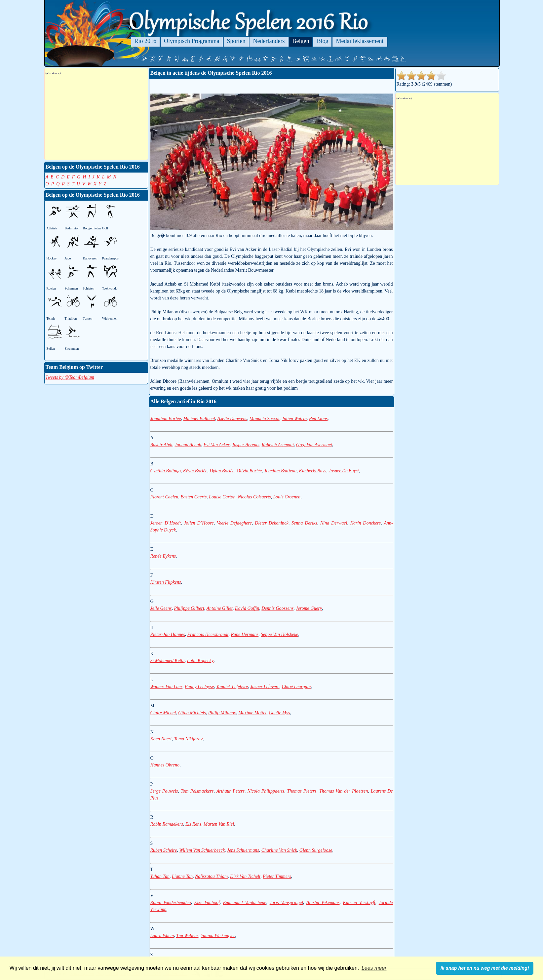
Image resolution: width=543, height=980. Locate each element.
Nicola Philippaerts (266, 791)
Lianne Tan (182, 876)
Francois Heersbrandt (208, 634)
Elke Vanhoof (207, 902)
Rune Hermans (245, 634)
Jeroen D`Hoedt (166, 523)
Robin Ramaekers (167, 824)
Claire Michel (163, 713)
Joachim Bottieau (280, 471)
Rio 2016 (146, 41)
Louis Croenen (287, 497)
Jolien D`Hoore (199, 523)
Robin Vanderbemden (171, 902)
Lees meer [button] (374, 968)
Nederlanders (269, 41)
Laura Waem (162, 936)
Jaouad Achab (188, 445)
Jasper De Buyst (344, 471)
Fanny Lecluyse (199, 687)
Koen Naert (161, 739)
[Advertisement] (96, 117)
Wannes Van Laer (167, 687)
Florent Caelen (164, 497)
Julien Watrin (294, 419)
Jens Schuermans (243, 850)
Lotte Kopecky (200, 661)
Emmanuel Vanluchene (245, 902)
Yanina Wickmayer (218, 936)
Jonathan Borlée (166, 419)
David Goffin (247, 608)
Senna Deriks (304, 523)
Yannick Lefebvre (232, 687)
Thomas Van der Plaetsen (344, 791)
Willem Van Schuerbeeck (202, 850)
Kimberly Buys (312, 471)
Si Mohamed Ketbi (168, 661)
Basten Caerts (194, 497)
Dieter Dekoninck (272, 523)
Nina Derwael (334, 523)
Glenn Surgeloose (316, 850)
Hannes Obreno (165, 765)
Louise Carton (222, 497)
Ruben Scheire (164, 850)
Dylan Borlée (222, 471)
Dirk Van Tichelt (245, 876)
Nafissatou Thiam (211, 876)
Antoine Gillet (220, 608)
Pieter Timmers (277, 876)
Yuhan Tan (160, 876)
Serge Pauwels (164, 791)
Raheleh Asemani (278, 445)
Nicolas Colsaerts (254, 497)
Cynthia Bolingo (166, 471)
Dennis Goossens (277, 608)
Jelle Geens (161, 608)
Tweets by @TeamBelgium (70, 377)
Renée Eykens (163, 556)
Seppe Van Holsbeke (280, 634)
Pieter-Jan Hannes (168, 634)
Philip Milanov (222, 713)
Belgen (301, 41)
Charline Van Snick (279, 850)
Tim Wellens (187, 936)
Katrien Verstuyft (359, 902)
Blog (322, 41)
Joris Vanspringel (286, 902)
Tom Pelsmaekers (197, 791)
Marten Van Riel (219, 824)
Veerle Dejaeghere (234, 523)
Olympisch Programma (192, 41)
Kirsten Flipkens (166, 582)
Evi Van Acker (217, 445)
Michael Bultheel (199, 419)
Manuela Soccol (265, 419)
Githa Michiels (192, 713)
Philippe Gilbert (189, 608)
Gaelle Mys (279, 713)
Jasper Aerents (246, 445)
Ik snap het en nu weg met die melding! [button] (485, 968)
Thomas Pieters (302, 791)
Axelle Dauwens (232, 419)
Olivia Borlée (249, 471)
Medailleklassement (360, 41)
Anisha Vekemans (323, 902)
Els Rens (194, 824)
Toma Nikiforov (188, 739)
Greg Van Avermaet (314, 445)
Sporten (236, 41)
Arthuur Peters (231, 791)
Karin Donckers (366, 523)
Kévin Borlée (195, 471)
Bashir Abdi (161, 445)
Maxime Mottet (252, 713)
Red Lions (318, 419)
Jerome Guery (309, 608)
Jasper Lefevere (265, 687)
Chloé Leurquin (296, 687)
